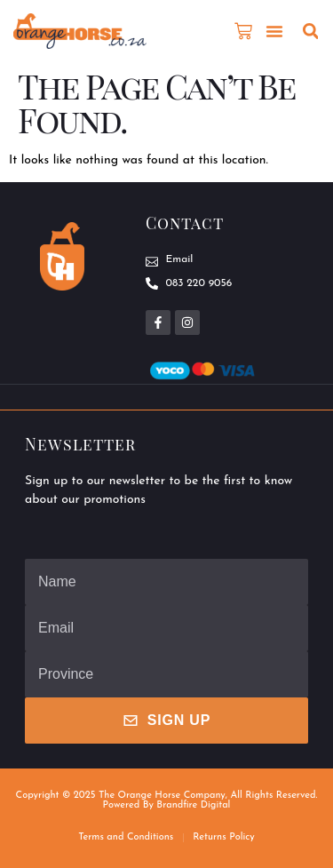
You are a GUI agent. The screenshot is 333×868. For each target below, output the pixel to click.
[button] (274, 31)
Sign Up (166, 721)
